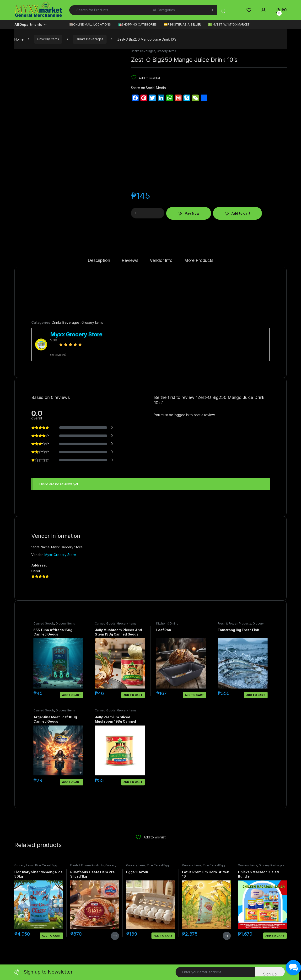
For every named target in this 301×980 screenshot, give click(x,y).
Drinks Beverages (90, 39)
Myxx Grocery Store (60, 555)
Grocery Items (48, 39)
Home (19, 39)
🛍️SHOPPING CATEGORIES (137, 24)
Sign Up (270, 974)
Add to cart (241, 213)
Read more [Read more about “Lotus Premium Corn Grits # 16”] (227, 936)
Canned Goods (44, 623)
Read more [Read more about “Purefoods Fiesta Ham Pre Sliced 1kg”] (115, 936)
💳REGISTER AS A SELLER (182, 24)
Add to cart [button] (72, 695)
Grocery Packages (271, 865)
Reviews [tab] (130, 261)
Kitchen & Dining (167, 623)
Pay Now (192, 213)
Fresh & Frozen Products (234, 623)
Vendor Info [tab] (161, 261)
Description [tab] (99, 261)
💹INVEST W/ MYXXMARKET (229, 24)
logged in (181, 415)
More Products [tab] (199, 261)
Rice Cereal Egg (46, 865)
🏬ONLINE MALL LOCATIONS (90, 24)
